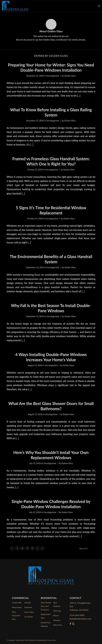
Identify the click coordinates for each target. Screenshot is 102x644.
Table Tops (57, 611)
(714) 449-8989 (77, 615)
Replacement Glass (46, 616)
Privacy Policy (52, 640)
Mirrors (56, 616)
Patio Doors (58, 625)
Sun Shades (29, 617)
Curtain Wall (17, 603)
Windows (57, 620)
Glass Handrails (57, 604)
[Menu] (98, 6)
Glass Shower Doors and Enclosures (46, 606)
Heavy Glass (29, 612)
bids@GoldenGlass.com (80, 619)
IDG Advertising (41, 640)
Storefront (28, 607)
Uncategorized (53, 76)
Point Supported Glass (16, 616)
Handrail (28, 603)
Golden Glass (70, 76)
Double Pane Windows (46, 624)
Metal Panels (17, 607)
